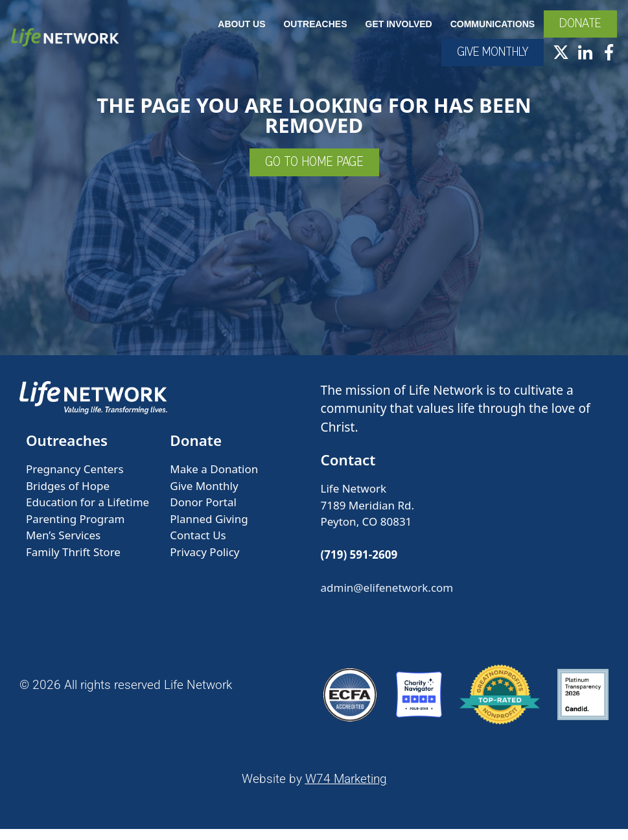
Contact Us (198, 547)
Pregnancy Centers (75, 481)
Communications (491, 31)
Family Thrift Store (73, 563)
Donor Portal (203, 514)
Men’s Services (63, 547)
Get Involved (396, 31)
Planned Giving (209, 530)
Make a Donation (214, 481)
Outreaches (313, 31)
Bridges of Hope (68, 497)
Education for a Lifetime (87, 514)
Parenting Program (75, 530)
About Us (239, 31)
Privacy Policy (204, 563)
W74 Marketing (346, 790)
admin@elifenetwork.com (387, 599)
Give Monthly (204, 497)
